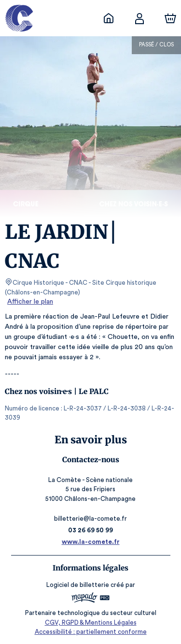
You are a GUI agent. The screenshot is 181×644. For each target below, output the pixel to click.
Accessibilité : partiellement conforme (90, 632)
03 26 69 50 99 (90, 530)
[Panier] (170, 18)
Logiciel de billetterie (78, 585)
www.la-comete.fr (90, 542)
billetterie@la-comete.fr (91, 519)
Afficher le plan (29, 302)
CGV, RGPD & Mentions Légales (91, 622)
